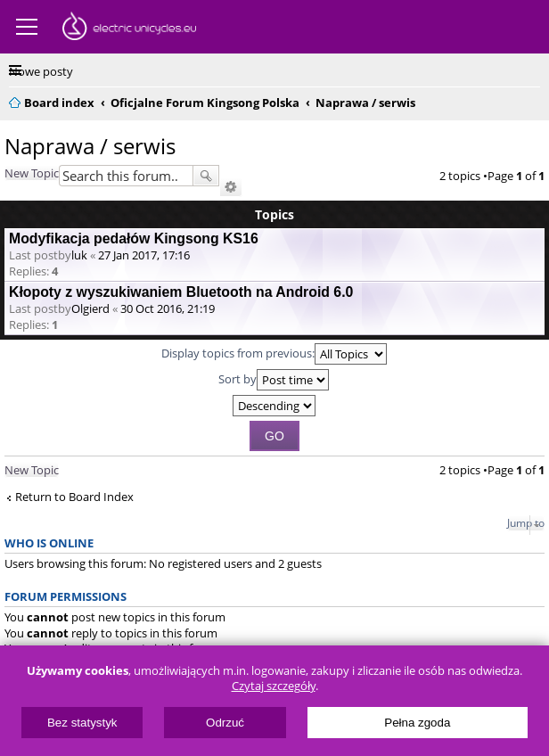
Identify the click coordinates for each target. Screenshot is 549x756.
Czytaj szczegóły (274, 686)
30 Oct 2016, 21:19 (168, 308)
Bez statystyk (82, 723)
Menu (27, 27)
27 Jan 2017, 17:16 (144, 255)
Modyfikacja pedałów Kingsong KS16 (134, 238)
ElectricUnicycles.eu (129, 29)
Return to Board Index (74, 497)
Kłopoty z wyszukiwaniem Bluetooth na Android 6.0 (181, 292)
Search (206, 176)
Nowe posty (41, 71)
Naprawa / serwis (90, 146)
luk (79, 255)
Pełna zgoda (417, 723)
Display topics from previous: (274, 354)
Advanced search (231, 187)
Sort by (274, 380)
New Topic (32, 173)
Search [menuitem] (533, 100)
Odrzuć (225, 723)
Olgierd (90, 308)
